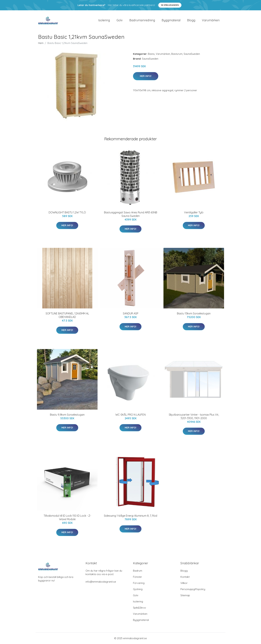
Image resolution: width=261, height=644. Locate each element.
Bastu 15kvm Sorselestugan (194, 313)
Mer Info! (146, 76)
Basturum (177, 54)
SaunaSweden (192, 54)
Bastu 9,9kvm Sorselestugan (67, 415)
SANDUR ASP (131, 313)
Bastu (151, 54)
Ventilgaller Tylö (194, 212)
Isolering (104, 20)
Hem (41, 43)
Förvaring (139, 583)
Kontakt (185, 577)
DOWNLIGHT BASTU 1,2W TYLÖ (67, 212)
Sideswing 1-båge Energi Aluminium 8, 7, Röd (130, 516)
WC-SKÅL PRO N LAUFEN (130, 415)
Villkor (184, 583)
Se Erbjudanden (170, 5)
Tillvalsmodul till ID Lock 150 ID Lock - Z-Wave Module (67, 517)
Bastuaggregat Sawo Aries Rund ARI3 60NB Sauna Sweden (131, 214)
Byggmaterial (171, 20)
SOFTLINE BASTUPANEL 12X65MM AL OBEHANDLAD (67, 315)
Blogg (191, 20)
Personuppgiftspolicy (193, 589)
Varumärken (211, 20)
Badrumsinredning (142, 20)
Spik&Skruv (139, 608)
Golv (120, 20)
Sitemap (185, 595)
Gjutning (138, 589)
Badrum (138, 571)
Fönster (137, 577)
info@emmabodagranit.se (101, 582)
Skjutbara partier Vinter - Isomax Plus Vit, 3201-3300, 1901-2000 (194, 416)
